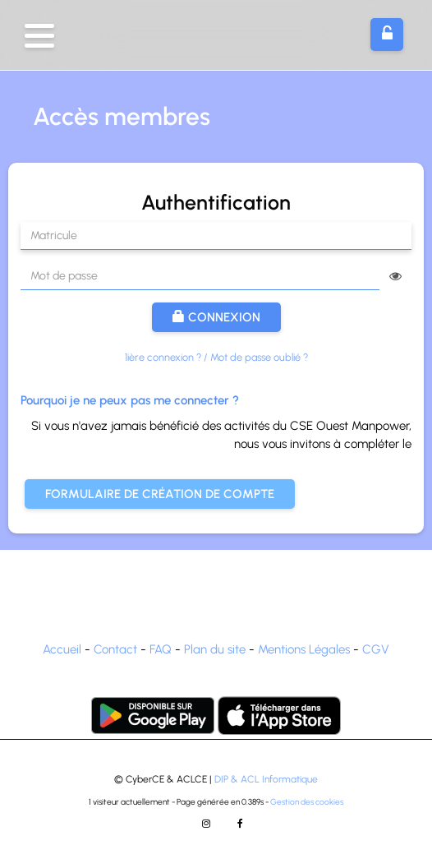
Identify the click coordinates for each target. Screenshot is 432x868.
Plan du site (215, 649)
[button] (39, 36)
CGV (376, 649)
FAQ (161, 649)
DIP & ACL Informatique (266, 779)
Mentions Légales (304, 649)
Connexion (216, 317)
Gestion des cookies (307, 802)
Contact (115, 649)
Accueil (62, 649)
